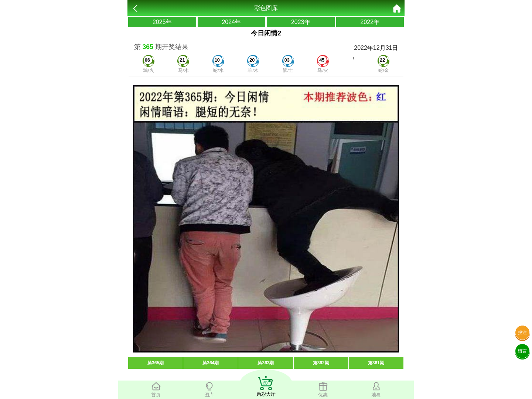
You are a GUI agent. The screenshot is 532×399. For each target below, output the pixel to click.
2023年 (301, 22)
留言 (522, 351)
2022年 (370, 22)
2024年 (231, 22)
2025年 (162, 22)
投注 (522, 333)
